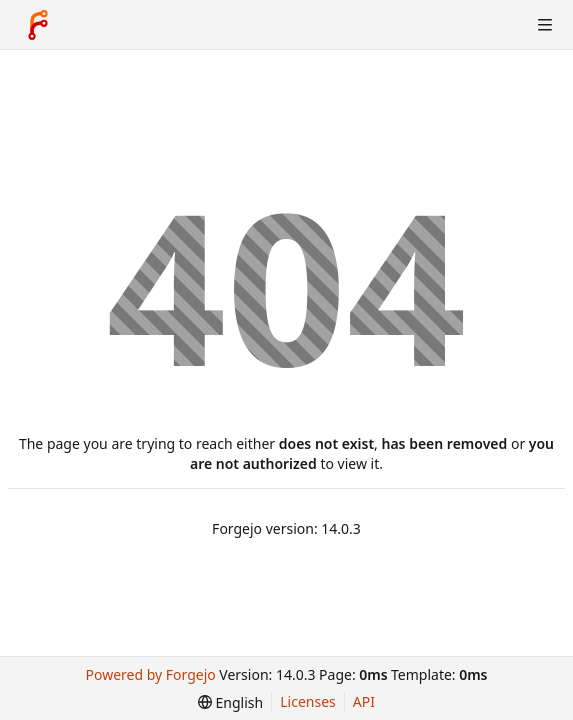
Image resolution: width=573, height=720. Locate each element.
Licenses (308, 701)
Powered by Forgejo (151, 674)
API (364, 701)
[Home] (38, 25)
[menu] (230, 702)
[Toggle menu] (545, 25)
